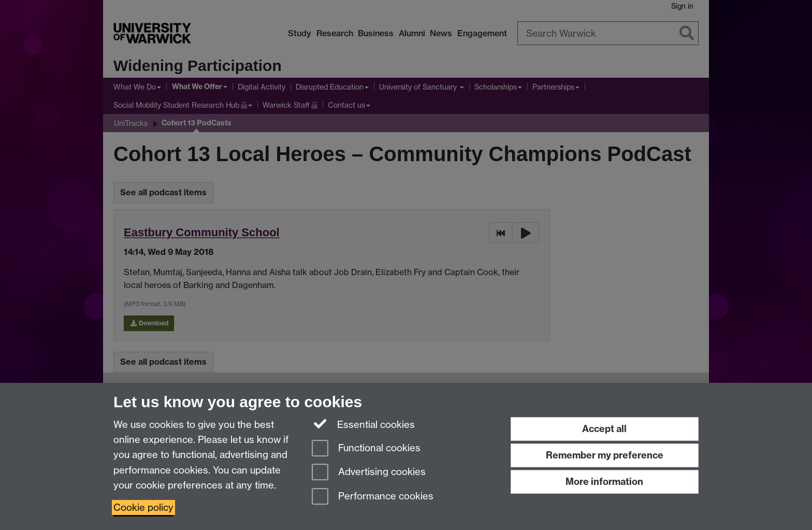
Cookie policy (143, 507)
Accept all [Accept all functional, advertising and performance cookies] (604, 429)
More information (604, 482)
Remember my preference (605, 455)
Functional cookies (366, 449)
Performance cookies (373, 497)
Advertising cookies (369, 473)
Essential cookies (363, 424)
